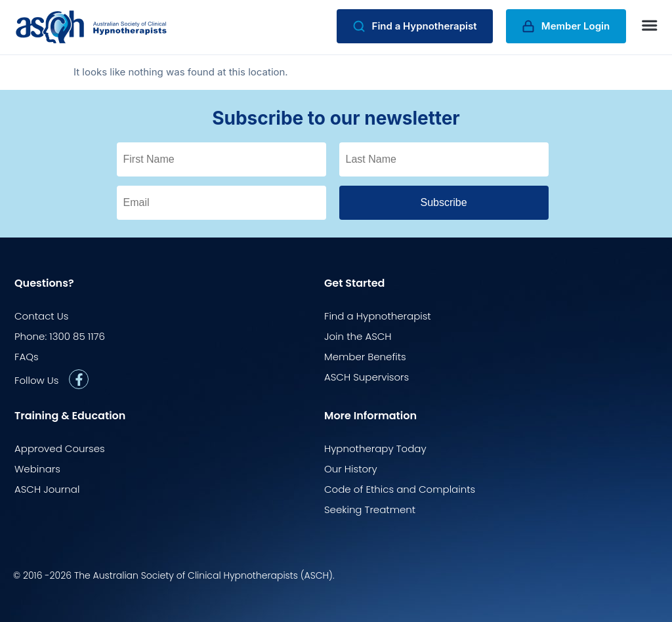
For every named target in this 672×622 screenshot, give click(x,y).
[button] (650, 26)
